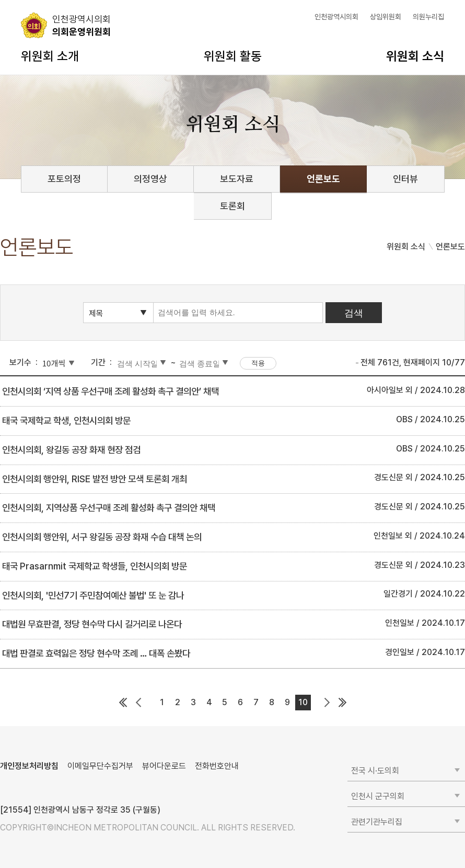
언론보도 (323, 179)
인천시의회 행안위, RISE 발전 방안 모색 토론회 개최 (95, 479)
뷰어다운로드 (164, 766)
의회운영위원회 (82, 25)
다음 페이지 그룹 (327, 703)
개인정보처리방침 (29, 766)
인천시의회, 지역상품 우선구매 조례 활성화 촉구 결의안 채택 (109, 508)
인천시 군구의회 (378, 796)
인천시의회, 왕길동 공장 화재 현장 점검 (71, 450)
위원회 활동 (233, 56)
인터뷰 (405, 179)
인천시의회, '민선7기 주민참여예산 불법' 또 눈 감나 (93, 595)
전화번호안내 (217, 766)
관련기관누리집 (377, 822)
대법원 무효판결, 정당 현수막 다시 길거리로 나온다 (92, 624)
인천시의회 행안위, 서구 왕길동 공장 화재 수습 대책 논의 (102, 537)
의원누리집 (428, 17)
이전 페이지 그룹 (138, 703)
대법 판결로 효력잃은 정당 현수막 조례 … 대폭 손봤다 (96, 653)
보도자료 (237, 179)
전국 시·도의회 (375, 771)
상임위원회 (386, 17)
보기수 (20, 362)
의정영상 (150, 179)
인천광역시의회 (336, 17)
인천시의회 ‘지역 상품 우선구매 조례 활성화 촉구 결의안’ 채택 (111, 391)
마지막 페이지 (342, 703)
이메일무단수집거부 (100, 766)
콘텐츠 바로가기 (27, 0)
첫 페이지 (123, 703)
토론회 (233, 206)
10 (303, 702)
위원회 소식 (415, 56)
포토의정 (64, 179)
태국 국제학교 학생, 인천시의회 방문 (66, 420)
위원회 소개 (50, 56)
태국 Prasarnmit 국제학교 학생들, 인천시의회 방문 (95, 566)
